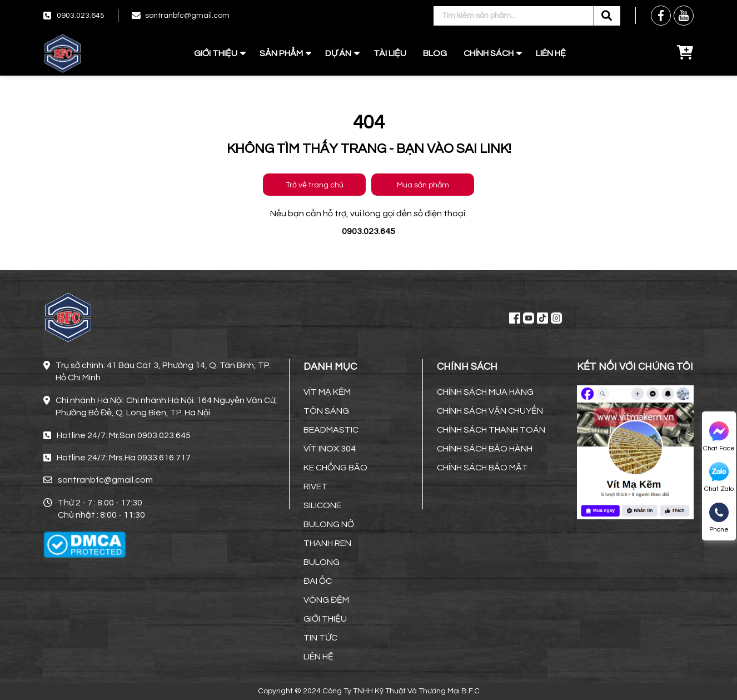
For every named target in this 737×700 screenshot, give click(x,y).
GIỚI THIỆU (216, 53)
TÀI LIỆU (390, 53)
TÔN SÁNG (326, 411)
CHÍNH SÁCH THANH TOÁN (491, 430)
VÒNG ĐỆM (326, 600)
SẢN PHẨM (281, 53)
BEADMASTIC (331, 430)
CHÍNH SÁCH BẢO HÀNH (485, 449)
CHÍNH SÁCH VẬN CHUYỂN (490, 411)
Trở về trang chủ (315, 185)
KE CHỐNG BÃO (335, 468)
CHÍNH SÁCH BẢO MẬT (482, 468)
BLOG (435, 53)
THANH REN (327, 543)
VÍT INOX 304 (330, 449)
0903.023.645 (81, 16)
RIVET (315, 486)
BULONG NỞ (329, 524)
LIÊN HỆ (551, 53)
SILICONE (322, 505)
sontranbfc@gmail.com (187, 16)
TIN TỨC (320, 638)
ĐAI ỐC (318, 581)
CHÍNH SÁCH (489, 53)
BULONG (322, 562)
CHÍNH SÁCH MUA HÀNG (485, 392)
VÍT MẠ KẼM (327, 392)
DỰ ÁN (338, 53)
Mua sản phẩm (423, 185)
